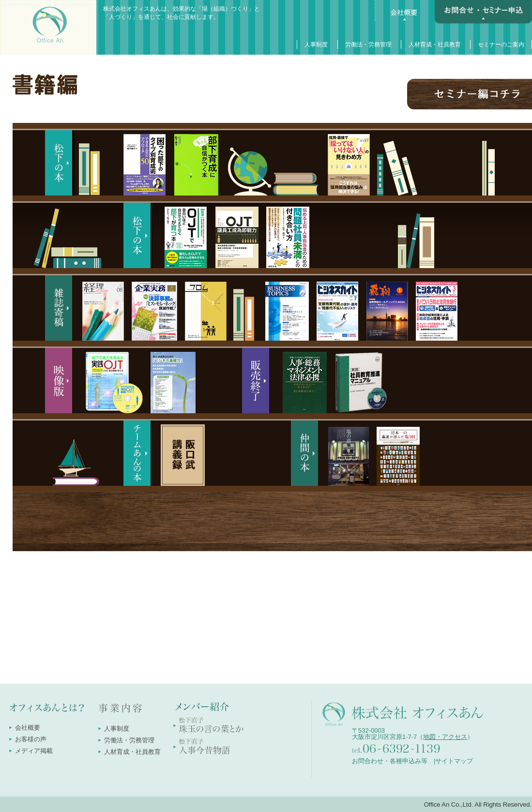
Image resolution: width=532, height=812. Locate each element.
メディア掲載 (34, 751)
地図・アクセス (445, 737)
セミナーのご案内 (501, 45)
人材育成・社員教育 (435, 45)
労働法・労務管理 (368, 45)
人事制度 (316, 45)
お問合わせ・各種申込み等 (390, 761)
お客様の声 (31, 739)
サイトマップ (454, 761)
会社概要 (28, 728)
